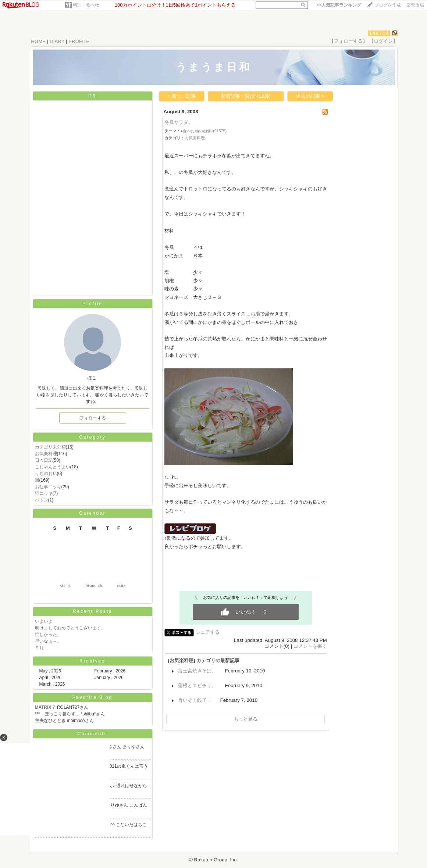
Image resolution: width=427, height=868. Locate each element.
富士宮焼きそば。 (197, 671)
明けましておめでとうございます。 (70, 628)
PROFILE (79, 41)
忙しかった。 (48, 635)
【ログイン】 (383, 41)
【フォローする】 (348, 41)
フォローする (93, 418)
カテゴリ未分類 (50, 447)
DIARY (57, 41)
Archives (92, 661)
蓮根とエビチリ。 (197, 685)
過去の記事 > (310, 96)
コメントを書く (310, 646)
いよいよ (44, 621)
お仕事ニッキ (48, 487)
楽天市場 (415, 5)
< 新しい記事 (182, 96)
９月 (39, 648)
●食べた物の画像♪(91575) (204, 131)
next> (120, 586)
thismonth (93, 586)
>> (339, 5)
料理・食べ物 (86, 5)
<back (65, 586)
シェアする (208, 632)
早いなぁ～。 (48, 641)
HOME (38, 41)
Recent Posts (92, 611)
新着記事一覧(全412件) (246, 96)
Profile (92, 304)
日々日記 (44, 460)
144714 (379, 33)
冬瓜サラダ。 (179, 122)
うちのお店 (46, 474)
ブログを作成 (388, 5)
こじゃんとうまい (53, 467)
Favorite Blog (93, 697)
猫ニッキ (44, 493)
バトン (42, 500)
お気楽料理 (46, 454)
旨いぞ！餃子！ (195, 700)
